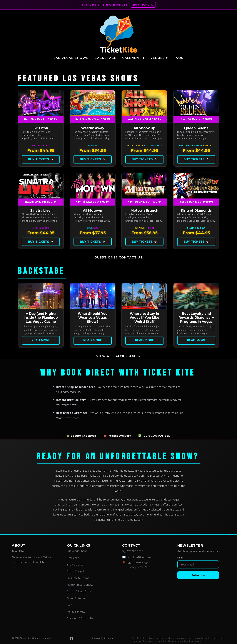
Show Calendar (76, 565)
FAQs (178, 58)
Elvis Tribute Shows (78, 578)
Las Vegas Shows (71, 58)
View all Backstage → (118, 356)
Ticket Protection (77, 598)
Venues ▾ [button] (159, 58)
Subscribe (198, 575)
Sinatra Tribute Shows (80, 592)
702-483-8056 (135, 551)
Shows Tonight (76, 571)
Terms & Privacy (76, 612)
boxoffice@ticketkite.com (141, 557)
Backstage (105, 58)
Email (180, 558)
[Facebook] (71, 638)
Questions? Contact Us (119, 257)
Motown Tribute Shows (80, 585)
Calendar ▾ (133, 58)
